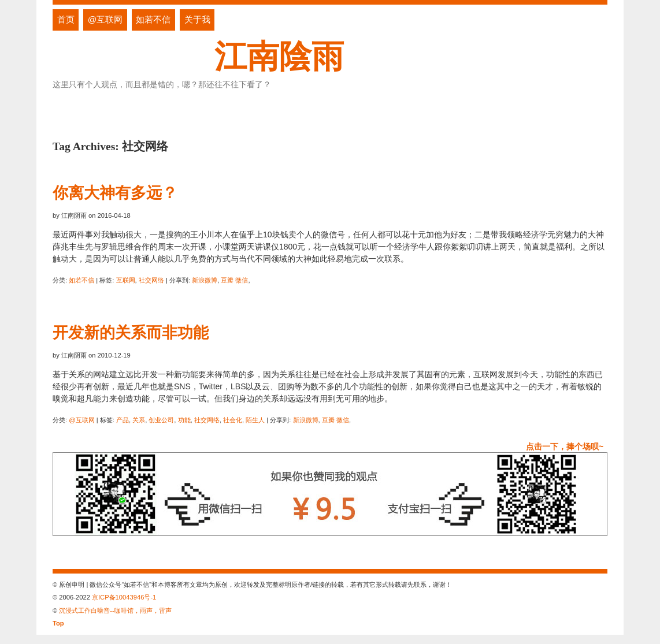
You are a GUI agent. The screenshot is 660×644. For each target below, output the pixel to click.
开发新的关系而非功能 (131, 332)
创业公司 (161, 420)
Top (58, 623)
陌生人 (255, 420)
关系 (139, 420)
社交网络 (151, 280)
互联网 (126, 280)
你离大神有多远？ (115, 193)
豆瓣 (227, 280)
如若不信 (153, 19)
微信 (242, 280)
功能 (184, 420)
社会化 (233, 420)
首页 (66, 19)
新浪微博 (205, 280)
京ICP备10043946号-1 (124, 597)
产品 (123, 420)
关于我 (197, 19)
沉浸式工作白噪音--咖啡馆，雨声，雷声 (115, 611)
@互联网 (105, 19)
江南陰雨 (279, 56)
